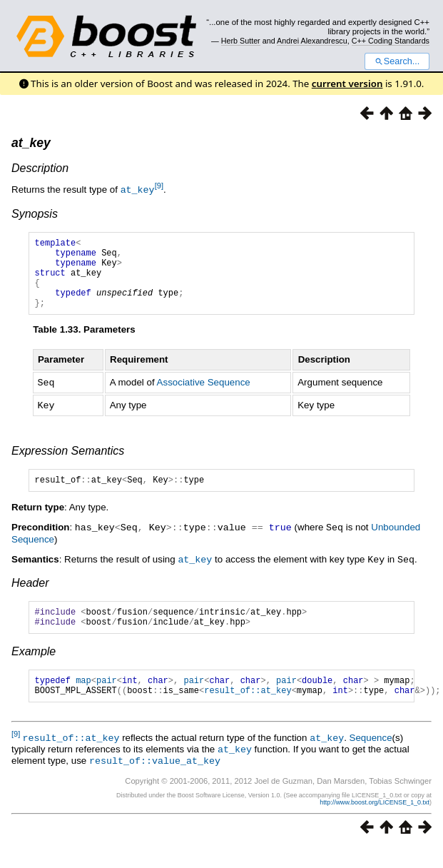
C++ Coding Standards (391, 41)
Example (34, 669)
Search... (397, 61)
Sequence (371, 760)
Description (40, 168)
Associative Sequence (204, 397)
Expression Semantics (68, 464)
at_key (31, 143)
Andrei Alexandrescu (312, 41)
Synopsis (35, 213)
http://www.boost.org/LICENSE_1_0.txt (375, 822)
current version (347, 84)
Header (30, 596)
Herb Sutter (241, 41)
